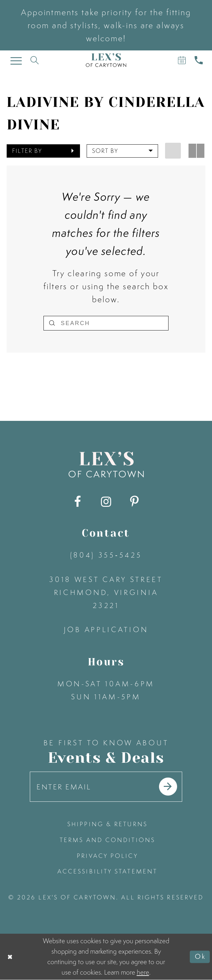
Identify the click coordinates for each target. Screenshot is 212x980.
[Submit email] (168, 787)
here (143, 972)
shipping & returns (107, 824)
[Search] (106, 323)
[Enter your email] (106, 787)
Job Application (106, 630)
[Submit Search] (52, 323)
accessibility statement (107, 872)
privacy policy (107, 856)
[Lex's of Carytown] (106, 60)
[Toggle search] (34, 60)
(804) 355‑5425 (106, 555)
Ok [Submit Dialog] (200, 957)
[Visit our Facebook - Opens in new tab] (78, 502)
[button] (43, 151)
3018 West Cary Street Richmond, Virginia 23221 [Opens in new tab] (106, 592)
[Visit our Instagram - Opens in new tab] (106, 502)
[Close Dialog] (10, 957)
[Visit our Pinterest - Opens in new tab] (134, 502)
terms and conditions (107, 840)
